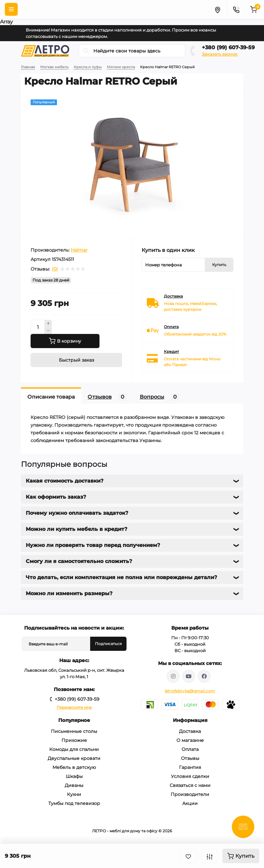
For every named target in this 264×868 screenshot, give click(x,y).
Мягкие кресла (121, 67)
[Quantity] (38, 327)
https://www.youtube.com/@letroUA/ (189, 676)
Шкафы (74, 776)
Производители (190, 794)
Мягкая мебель (54, 67)
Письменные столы (74, 731)
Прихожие (74, 740)
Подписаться (108, 644)
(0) (55, 269)
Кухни (74, 794)
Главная (28, 67)
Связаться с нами (190, 785)
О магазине (190, 740)
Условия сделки (190, 776)
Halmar (79, 250)
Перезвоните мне (74, 707)
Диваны (74, 785)
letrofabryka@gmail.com (190, 691)
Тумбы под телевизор (74, 803)
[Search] (86, 51)
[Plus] (48, 323)
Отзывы (190, 758)
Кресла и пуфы (88, 67)
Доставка (190, 731)
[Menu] (11, 9)
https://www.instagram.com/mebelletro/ (173, 676)
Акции (190, 803)
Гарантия (190, 767)
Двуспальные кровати (74, 758)
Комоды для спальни (74, 749)
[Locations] (217, 9)
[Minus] (48, 331)
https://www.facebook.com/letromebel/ (204, 676)
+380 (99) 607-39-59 (228, 47)
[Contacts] (236, 9)
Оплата (190, 749)
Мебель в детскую (74, 767)
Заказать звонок (220, 54)
